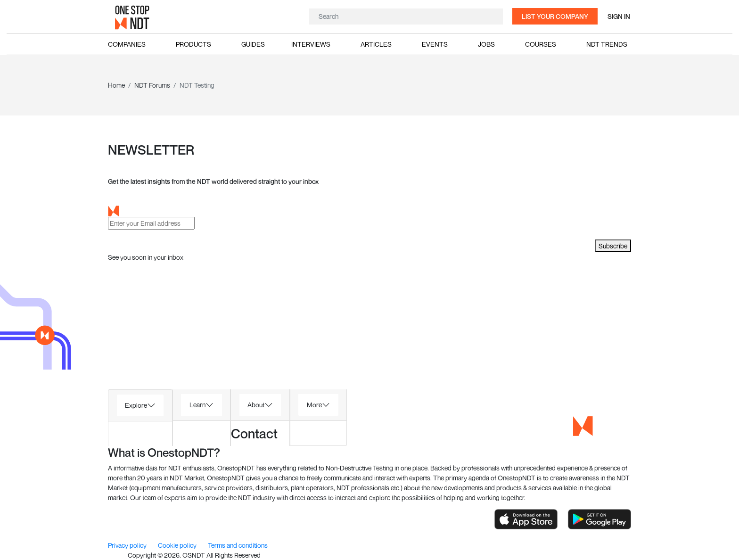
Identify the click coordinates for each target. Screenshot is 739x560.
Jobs (486, 44)
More (314, 405)
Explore (136, 405)
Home (116, 85)
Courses (541, 44)
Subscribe (613, 246)
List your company (555, 16)
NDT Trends (607, 44)
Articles (376, 44)
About (256, 405)
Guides (253, 44)
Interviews (311, 44)
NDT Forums (152, 85)
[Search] (405, 16)
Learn (197, 405)
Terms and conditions (238, 545)
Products (193, 44)
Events (435, 44)
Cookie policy (178, 545)
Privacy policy (128, 545)
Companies (127, 44)
